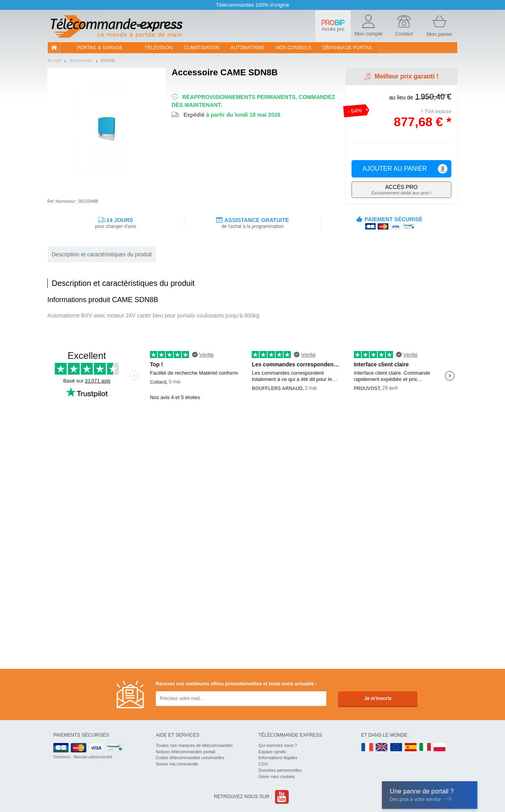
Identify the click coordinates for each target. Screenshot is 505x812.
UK (382, 748)
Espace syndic (272, 752)
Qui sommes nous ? (278, 745)
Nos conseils (294, 48)
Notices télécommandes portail (185, 752)
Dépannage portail (348, 48)
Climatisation (202, 48)
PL (440, 748)
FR (367, 748)
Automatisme (248, 48)
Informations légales (278, 758)
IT (425, 748)
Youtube (282, 797)
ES (411, 748)
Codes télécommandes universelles (190, 758)
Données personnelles (280, 770)
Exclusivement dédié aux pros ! (401, 189)
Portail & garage (100, 48)
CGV (263, 764)
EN (397, 748)
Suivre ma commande (177, 764)
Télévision (159, 48)
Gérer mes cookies (277, 777)
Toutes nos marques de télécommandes (194, 745)
